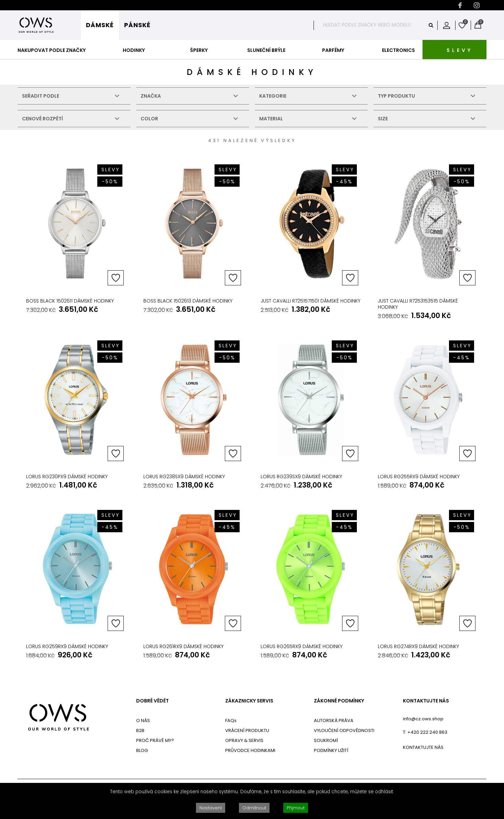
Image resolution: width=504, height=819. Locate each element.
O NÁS (143, 720)
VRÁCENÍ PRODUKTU (247, 730)
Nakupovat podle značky (52, 50)
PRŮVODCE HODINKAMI (250, 750)
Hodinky (134, 50)
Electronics (398, 50)
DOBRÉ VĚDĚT (152, 701)
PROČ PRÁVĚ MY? (155, 740)
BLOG (142, 750)
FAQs (231, 720)
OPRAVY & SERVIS (244, 740)
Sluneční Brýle (266, 50)
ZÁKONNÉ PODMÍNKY (339, 701)
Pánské (137, 25)
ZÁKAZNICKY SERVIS (249, 701)
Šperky (199, 50)
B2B (140, 730)
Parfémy (333, 50)
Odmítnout (254, 808)
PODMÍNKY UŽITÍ (331, 750)
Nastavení (211, 808)
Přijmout (296, 808)
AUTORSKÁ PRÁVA (334, 720)
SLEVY (460, 50)
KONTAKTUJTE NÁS (426, 701)
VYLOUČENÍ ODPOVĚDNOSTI (344, 730)
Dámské (100, 25)
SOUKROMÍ (326, 740)
